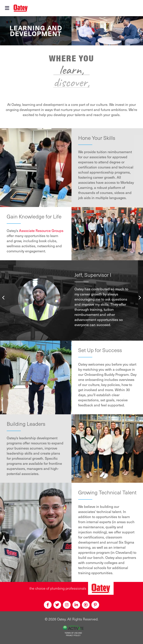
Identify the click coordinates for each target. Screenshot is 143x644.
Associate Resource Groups (41, 231)
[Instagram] (67, 605)
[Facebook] (48, 605)
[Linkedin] (76, 605)
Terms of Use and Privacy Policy (73, 634)
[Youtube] (86, 605)
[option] (72, 299)
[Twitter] (57, 605)
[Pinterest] (95, 605)
